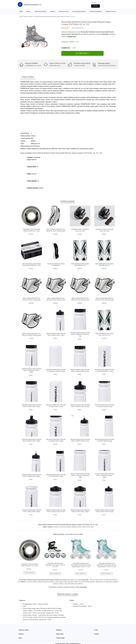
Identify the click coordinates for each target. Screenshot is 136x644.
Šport (92, 523)
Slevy (20, 634)
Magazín (59, 626)
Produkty (25, 17)
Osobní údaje (60, 634)
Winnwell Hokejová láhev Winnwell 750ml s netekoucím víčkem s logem (105, 471)
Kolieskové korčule (76, 523)
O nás (96, 626)
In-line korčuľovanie (79, 12)
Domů (21, 12)
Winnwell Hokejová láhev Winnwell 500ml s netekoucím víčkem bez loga (80, 330)
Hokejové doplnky (41, 12)
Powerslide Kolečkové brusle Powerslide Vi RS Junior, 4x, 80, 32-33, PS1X (55, 561)
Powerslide (105, 35)
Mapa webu (60, 630)
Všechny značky (24, 626)
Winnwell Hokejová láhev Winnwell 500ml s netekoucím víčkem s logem (31, 366)
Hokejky (53, 12)
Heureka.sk (31, 17)
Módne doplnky (111, 12)
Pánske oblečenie (96, 12)
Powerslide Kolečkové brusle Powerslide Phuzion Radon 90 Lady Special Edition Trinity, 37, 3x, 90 (81, 561)
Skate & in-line (86, 523)
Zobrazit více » (72, 37)
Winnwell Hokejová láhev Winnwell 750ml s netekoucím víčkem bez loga (80, 471)
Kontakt (96, 630)
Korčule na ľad (64, 12)
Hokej (28, 12)
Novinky (21, 630)
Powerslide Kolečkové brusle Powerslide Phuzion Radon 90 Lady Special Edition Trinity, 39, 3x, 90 (107, 561)
